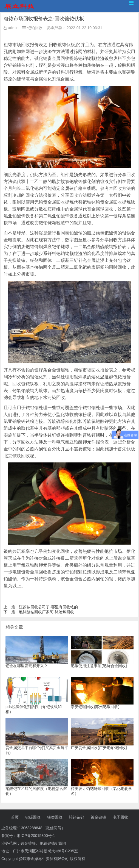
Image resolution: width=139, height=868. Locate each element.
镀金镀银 (98, 817)
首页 (15, 817)
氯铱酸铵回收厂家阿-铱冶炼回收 (46, 612)
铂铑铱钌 (76, 817)
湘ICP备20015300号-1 (36, 836)
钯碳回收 (33, 817)
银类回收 (55, 817)
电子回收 (120, 817)
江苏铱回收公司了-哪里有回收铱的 (48, 607)
